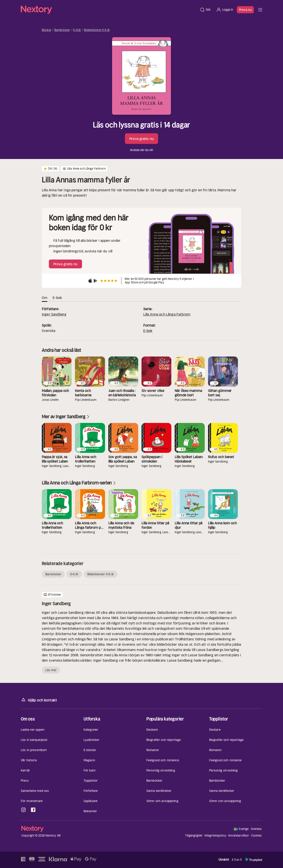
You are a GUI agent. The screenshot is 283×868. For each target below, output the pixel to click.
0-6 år (77, 30)
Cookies (256, 836)
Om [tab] (45, 298)
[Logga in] (225, 10)
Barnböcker (62, 30)
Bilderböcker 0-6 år (97, 30)
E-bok (148, 331)
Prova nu (245, 10)
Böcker (47, 30)
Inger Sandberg (54, 314)
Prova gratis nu (141, 139)
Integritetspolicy (215, 836)
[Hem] (109, 10)
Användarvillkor (239, 836)
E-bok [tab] (57, 298)
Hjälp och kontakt (39, 700)
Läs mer (51, 670)
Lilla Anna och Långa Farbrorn (167, 314)
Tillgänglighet (194, 836)
